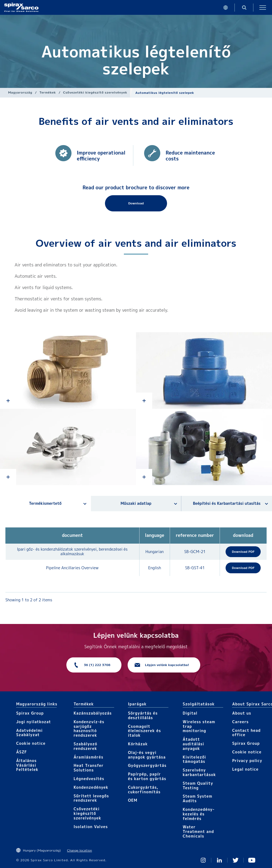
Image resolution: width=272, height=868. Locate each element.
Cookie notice (31, 743)
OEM (133, 800)
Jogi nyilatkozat (34, 722)
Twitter (236, 860)
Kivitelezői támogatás (194, 759)
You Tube (252, 860)
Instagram (203, 860)
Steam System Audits (198, 798)
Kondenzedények (91, 787)
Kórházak (138, 744)
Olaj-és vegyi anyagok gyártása (147, 755)
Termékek (48, 92)
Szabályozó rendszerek (86, 746)
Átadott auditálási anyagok (193, 744)
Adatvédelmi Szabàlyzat (29, 733)
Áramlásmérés (89, 757)
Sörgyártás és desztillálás (143, 715)
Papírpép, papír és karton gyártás (147, 776)
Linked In (219, 860)
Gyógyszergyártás (147, 765)
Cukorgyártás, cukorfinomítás (144, 790)
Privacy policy (247, 761)
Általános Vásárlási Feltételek (27, 765)
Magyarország (20, 92)
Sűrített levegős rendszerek (91, 798)
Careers (240, 722)
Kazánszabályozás (93, 713)
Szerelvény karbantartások (199, 772)
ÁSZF (22, 752)
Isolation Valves (91, 827)
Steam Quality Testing (198, 785)
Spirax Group (30, 713)
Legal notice (245, 769)
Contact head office (246, 733)
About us (242, 713)
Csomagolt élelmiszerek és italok (144, 731)
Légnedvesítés (89, 779)
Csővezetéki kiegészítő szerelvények (95, 92)
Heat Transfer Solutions (89, 768)
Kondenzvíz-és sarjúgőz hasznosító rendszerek (89, 728)
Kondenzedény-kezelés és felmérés (199, 814)
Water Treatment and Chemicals (198, 831)
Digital (190, 713)
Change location (80, 850)
